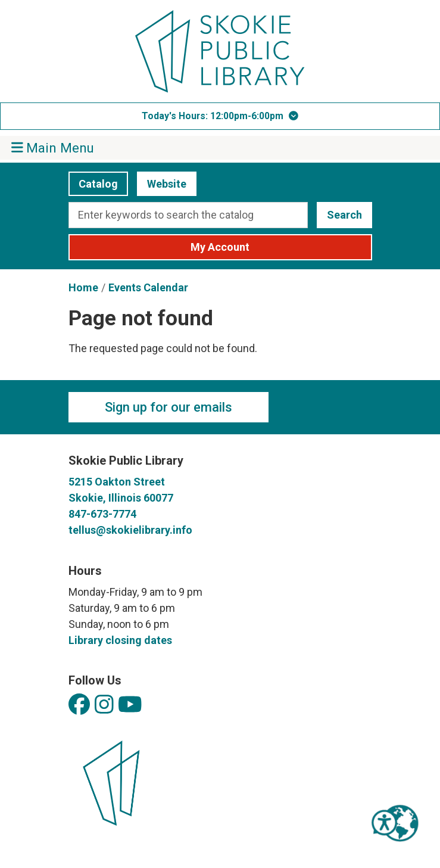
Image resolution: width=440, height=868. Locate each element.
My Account (220, 247)
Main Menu (53, 147)
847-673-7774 (102, 514)
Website (162, 184)
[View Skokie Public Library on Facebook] (79, 705)
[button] (220, 116)
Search (344, 215)
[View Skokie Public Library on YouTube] (130, 705)
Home (83, 287)
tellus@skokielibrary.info (130, 530)
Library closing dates (120, 640)
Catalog (93, 184)
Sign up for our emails (168, 407)
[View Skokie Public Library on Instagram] (104, 705)
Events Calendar (148, 287)
